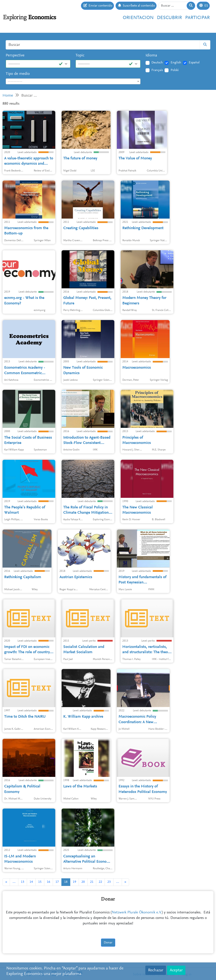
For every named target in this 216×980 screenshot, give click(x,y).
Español (194, 63)
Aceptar (176, 970)
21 (92, 882)
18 (66, 882)
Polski (175, 70)
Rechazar (156, 970)
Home (8, 96)
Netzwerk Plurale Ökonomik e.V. (137, 913)
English (176, 63)
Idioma (151, 55)
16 (49, 882)
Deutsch (157, 63)
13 (23, 882)
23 (109, 882)
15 (40, 882)
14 (31, 882)
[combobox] (73, 81)
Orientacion (138, 18)
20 (83, 882)
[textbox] (73, 82)
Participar (197, 18)
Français (157, 70)
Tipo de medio (18, 74)
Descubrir (169, 18)
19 (74, 882)
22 (100, 882)
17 (57, 882)
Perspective (15, 55)
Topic (80, 55)
